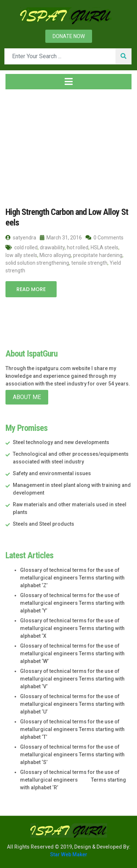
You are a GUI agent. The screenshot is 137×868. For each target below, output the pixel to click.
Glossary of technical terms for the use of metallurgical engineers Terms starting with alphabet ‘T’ (72, 729)
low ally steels (21, 255)
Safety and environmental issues (52, 473)
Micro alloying (55, 255)
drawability (52, 247)
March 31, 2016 (61, 238)
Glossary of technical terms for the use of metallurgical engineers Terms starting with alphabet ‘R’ (73, 780)
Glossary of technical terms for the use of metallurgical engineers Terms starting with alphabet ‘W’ (72, 653)
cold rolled (26, 247)
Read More (31, 289)
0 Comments (104, 238)
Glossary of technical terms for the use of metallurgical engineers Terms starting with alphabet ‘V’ (72, 679)
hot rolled (78, 247)
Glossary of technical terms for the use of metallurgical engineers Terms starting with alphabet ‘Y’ (72, 603)
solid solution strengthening (37, 263)
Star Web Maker (69, 854)
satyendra (21, 238)
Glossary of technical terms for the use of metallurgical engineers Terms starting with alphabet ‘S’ (72, 755)
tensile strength (89, 263)
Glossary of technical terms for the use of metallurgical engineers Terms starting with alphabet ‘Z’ (72, 578)
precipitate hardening (98, 255)
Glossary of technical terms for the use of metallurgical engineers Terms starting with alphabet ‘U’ (72, 704)
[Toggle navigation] (68, 82)
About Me (27, 397)
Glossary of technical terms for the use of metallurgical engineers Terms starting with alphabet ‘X (72, 628)
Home (17, 139)
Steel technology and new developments (61, 442)
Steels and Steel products (43, 524)
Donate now (69, 36)
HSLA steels (104, 247)
